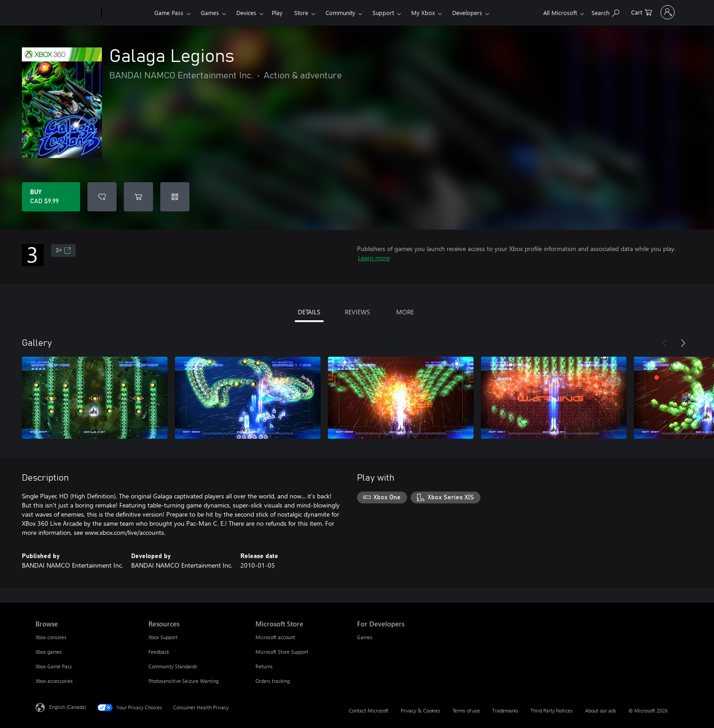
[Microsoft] (67, 13)
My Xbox (423, 13)
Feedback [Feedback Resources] (159, 652)
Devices (246, 13)
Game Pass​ (169, 13)
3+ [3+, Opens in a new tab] (63, 251)
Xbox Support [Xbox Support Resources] (163, 637)
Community (340, 13)
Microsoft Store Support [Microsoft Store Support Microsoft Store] (282, 652)
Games (210, 13)
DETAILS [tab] (309, 312)
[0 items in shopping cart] (617, 12)
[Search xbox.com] (580, 12)
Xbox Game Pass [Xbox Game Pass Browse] (54, 666)
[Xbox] (127, 13)
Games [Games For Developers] (365, 637)
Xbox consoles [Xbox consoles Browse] (51, 637)
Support (383, 13)
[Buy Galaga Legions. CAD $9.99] (51, 197)
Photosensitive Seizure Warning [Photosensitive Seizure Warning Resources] (184, 681)
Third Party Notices (552, 710)
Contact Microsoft (369, 710)
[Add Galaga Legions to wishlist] (102, 197)
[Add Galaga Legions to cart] (138, 197)
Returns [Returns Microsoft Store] (264, 666)
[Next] (683, 343)
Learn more (374, 258)
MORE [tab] (405, 312)
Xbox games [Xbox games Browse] (49, 652)
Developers (467, 13)
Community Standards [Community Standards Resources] (173, 666)
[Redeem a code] (175, 197)
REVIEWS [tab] (357, 312)
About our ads (601, 710)
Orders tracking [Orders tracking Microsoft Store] (273, 681)
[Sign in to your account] (655, 12)
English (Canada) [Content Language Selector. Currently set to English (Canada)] (68, 707)
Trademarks (505, 710)
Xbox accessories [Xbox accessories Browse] (54, 681)
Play (277, 13)
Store (301, 13)
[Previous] (665, 343)
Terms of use (466, 710)
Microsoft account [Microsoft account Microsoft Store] (275, 637)
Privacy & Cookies (421, 710)
